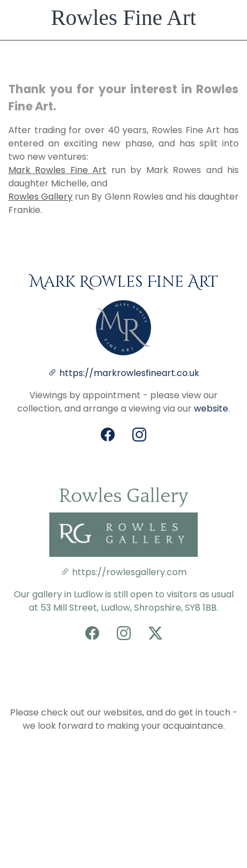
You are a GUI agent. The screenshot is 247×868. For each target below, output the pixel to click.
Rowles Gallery (40, 197)
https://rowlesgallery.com (124, 572)
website (211, 408)
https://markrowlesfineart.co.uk (129, 373)
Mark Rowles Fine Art (57, 170)
